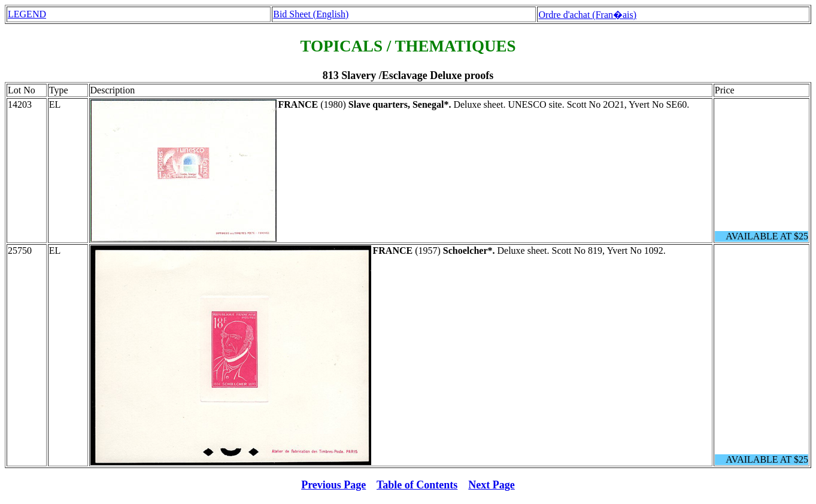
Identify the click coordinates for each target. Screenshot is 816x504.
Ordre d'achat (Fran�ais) (587, 15)
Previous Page (333, 485)
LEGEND (27, 14)
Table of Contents (417, 485)
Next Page (491, 485)
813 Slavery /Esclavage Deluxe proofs (408, 75)
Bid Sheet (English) (311, 14)
